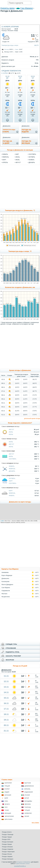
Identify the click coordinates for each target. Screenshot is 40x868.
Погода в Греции (7, 844)
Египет (7, 789)
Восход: (7, 49)
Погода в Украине (7, 857)
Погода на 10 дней (20, 666)
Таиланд (27, 807)
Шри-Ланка (9, 819)
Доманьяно (5, 578)
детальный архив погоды (32, 418)
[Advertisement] (20, 23)
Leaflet (2, 521)
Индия (7, 792)
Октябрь (12, 478)
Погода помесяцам (26, 142)
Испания (8, 795)
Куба (6, 801)
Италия (27, 795)
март (4, 160)
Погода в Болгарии (7, 842)
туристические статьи (23, 863)
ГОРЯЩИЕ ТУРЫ (11, 644)
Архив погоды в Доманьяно (20, 370)
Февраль (12, 469)
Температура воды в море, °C (20, 251)
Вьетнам (28, 783)
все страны (35, 822)
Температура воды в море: (10, 45)
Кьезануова (5, 581)
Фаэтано (4, 594)
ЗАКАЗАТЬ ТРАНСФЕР (13, 656)
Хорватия (28, 813)
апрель (5, 162)
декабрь (32, 162)
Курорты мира (8, 8)
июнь (18, 157)
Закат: (17, 49)
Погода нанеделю (26, 131)
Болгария (8, 783)
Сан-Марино (27, 8)
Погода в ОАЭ (6, 839)
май (17, 154)
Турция (27, 810)
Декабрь (12, 471)
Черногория (9, 816)
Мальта (7, 804)
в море (9, 131)
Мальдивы (28, 801)
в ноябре (5, 73)
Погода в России (7, 854)
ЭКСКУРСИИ (10, 660)
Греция (7, 786)
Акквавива (5, 572)
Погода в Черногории (8, 852)
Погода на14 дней (7, 142)
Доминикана (29, 786)
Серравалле (6, 591)
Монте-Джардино (7, 585)
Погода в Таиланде (8, 834)
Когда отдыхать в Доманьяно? (20, 423)
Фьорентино (6, 597)
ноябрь (32, 160)
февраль (6, 157)
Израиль (27, 789)
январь (5, 154)
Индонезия (29, 792)
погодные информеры (24, 862)
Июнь (11, 434)
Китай (27, 798)
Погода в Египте (7, 832)
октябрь (32, 157)
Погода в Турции (7, 837)
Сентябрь (13, 459)
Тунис (7, 810)
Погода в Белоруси (8, 859)
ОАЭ (6, 807)
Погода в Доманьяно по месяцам (20, 150)
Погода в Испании (7, 847)
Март (11, 481)
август (18, 162)
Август (11, 429)
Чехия (27, 816)
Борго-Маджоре (7, 575)
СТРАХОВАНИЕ (11, 648)
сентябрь (32, 154)
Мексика (28, 804)
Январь (12, 466)
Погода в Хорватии (8, 849)
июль (18, 160)
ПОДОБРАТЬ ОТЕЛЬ (12, 652)
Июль (11, 432)
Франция (8, 813)
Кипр (6, 798)
